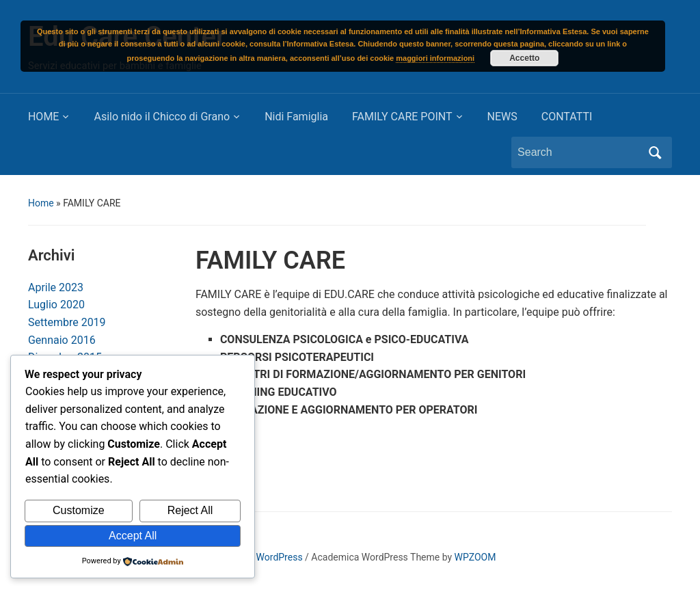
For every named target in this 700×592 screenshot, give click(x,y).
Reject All (190, 510)
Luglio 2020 (56, 305)
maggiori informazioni (435, 58)
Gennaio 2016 (62, 340)
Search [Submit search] (655, 152)
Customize (79, 510)
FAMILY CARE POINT (402, 117)
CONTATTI (567, 117)
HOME (43, 117)
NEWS (502, 117)
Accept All (133, 536)
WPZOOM (475, 557)
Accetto (524, 58)
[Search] (579, 152)
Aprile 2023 (56, 287)
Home (41, 203)
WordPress (280, 557)
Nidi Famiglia (296, 117)
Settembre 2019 (67, 322)
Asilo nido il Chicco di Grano (162, 117)
